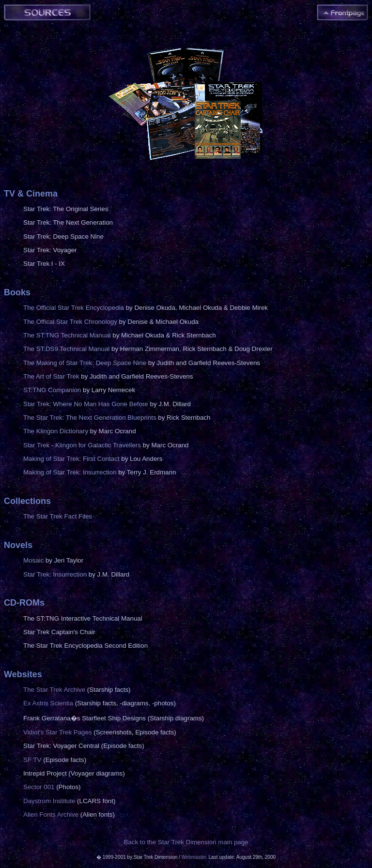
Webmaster (194, 857)
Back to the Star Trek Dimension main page (186, 842)
